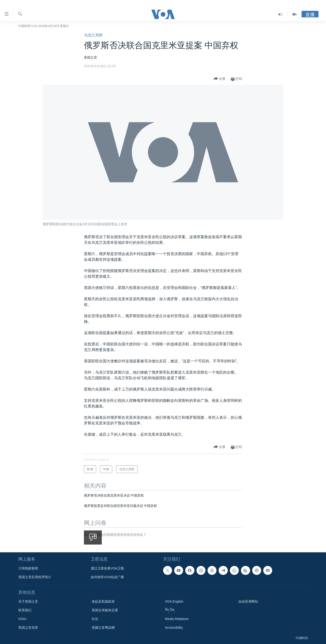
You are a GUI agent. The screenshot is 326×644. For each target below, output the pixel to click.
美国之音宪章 (28, 628)
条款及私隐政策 (103, 601)
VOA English (174, 601)
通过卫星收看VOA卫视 (107, 568)
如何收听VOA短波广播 (107, 577)
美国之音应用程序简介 (35, 577)
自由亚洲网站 (248, 601)
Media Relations (177, 619)
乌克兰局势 (93, 35)
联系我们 (25, 610)
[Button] (219, 79)
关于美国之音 (28, 601)
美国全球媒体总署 (105, 610)
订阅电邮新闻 (28, 568)
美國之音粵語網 (103, 628)
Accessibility (174, 628)
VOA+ (23, 619)
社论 (95, 619)
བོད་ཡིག (170, 610)
